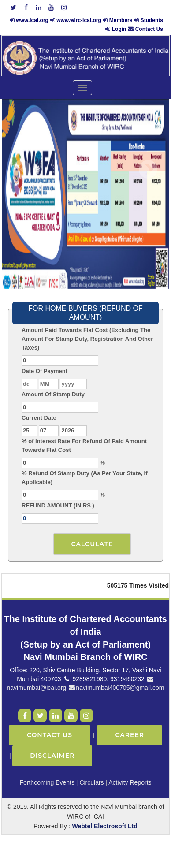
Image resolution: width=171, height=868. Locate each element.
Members (121, 20)
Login (119, 29)
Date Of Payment (45, 371)
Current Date (39, 418)
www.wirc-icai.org (80, 20)
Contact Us (149, 29)
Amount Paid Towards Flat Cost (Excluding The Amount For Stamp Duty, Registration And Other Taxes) (87, 339)
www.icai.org (32, 20)
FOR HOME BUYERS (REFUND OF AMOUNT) (85, 313)
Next (148, 170)
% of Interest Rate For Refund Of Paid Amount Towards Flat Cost (84, 445)
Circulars (91, 782)
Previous (22, 170)
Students (152, 20)
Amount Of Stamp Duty (53, 394)
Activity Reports (130, 782)
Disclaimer (52, 756)
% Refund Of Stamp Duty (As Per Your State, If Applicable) (85, 478)
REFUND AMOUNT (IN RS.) (58, 505)
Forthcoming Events (47, 782)
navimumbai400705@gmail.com (116, 688)
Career (130, 735)
